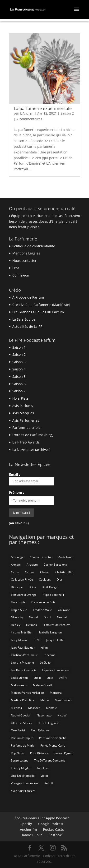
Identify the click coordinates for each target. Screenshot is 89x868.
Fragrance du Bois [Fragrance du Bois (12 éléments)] (43, 602)
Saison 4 (19, 369)
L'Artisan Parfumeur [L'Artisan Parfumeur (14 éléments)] (24, 655)
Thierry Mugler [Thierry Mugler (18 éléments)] (21, 768)
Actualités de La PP (27, 326)
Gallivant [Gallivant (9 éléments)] (64, 610)
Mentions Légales (26, 253)
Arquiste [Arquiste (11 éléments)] (32, 565)
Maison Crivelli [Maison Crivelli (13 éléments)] (43, 685)
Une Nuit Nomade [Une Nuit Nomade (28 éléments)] (23, 776)
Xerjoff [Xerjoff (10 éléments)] (49, 783)
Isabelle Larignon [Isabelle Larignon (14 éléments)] (50, 632)
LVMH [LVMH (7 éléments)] (63, 678)
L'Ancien (27, 113)
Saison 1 (19, 347)
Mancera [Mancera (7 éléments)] (56, 693)
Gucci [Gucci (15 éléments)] (47, 617)
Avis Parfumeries (26, 420)
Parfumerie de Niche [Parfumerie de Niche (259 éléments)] (53, 738)
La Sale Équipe (24, 319)
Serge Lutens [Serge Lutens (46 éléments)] (20, 760)
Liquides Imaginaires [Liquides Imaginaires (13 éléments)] (56, 670)
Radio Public (32, 835)
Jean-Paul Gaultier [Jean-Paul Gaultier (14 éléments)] (23, 648)
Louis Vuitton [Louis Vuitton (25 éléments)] (19, 678)
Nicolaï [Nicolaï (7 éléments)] (62, 715)
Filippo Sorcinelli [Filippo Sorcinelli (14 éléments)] (53, 595)
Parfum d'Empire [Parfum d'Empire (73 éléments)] (22, 738)
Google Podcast (51, 824)
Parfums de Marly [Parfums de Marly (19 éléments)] (23, 746)
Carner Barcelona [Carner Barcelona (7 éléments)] (55, 565)
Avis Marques (23, 413)
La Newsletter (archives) (31, 450)
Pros (16, 268)
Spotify (26, 824)
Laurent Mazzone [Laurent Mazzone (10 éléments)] (22, 663)
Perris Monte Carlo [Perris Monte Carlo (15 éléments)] (53, 746)
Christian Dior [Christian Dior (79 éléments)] (64, 572)
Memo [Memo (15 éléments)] (45, 700)
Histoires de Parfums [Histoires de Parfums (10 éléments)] (57, 625)
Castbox (55, 835)
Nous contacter (24, 261)
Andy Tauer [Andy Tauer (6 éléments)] (66, 557)
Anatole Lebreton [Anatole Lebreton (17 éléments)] (41, 557)
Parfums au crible (26, 427)
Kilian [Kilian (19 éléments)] (44, 648)
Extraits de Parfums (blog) (33, 435)
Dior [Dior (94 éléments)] (60, 579)
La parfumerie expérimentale (43, 108)
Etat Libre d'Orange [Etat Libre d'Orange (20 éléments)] (24, 595)
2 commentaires (29, 119)
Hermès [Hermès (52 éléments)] (31, 625)
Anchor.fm (28, 829)
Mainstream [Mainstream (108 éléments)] (19, 685)
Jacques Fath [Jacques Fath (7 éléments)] (55, 640)
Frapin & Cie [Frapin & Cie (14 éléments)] (19, 610)
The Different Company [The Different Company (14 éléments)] (50, 760)
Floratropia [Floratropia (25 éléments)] (18, 602)
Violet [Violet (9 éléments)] (44, 776)
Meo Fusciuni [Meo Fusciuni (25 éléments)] (63, 700)
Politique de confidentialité (34, 246)
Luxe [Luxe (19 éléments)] (50, 678)
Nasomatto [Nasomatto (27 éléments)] (44, 715)
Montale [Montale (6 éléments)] (52, 708)
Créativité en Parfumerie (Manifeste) (41, 305)
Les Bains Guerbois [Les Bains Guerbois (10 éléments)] (24, 670)
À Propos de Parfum (28, 297)
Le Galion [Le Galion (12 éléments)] (46, 663)
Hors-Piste (20, 398)
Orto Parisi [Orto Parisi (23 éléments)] (18, 730)
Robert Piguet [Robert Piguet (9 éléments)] (63, 753)
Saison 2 (67, 113)
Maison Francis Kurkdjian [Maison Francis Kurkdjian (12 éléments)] (27, 693)
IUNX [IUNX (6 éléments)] (37, 640)
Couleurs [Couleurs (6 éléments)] (45, 579)
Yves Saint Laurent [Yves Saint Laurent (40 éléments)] (23, 791)
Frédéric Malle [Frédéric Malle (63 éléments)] (42, 610)
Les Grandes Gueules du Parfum (38, 312)
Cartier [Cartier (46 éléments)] (30, 572)
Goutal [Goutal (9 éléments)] (33, 617)
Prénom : (16, 492)
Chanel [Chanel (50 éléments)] (45, 572)
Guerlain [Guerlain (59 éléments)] (63, 617)
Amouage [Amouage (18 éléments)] (17, 557)
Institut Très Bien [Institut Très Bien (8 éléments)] (22, 632)
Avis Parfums (23, 406)
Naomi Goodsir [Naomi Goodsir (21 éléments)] (21, 715)
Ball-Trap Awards (26, 442)
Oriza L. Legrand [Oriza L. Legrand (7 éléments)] (48, 723)
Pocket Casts (53, 829)
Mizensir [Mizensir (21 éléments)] (17, 708)
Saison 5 (19, 376)
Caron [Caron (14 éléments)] (15, 572)
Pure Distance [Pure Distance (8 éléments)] (39, 753)
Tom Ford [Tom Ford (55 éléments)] (43, 768)
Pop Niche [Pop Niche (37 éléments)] (18, 753)
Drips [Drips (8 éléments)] (32, 587)
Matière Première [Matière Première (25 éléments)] (23, 700)
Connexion (21, 275)
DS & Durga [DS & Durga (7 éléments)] (50, 587)
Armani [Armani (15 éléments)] (16, 565)
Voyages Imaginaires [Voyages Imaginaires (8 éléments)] (25, 783)
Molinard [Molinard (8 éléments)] (34, 708)
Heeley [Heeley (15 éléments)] (16, 625)
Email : (31, 479)
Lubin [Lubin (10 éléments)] (37, 678)
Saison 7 (19, 391)
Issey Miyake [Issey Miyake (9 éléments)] (19, 640)
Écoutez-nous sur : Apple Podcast (42, 818)
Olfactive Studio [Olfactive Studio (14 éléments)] (21, 723)
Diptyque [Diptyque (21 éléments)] (17, 587)
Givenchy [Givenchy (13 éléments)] (17, 617)
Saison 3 (19, 362)
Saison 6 (19, 384)
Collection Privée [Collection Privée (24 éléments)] (22, 579)
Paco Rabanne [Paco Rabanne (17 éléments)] (40, 730)
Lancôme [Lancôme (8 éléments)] (49, 655)
